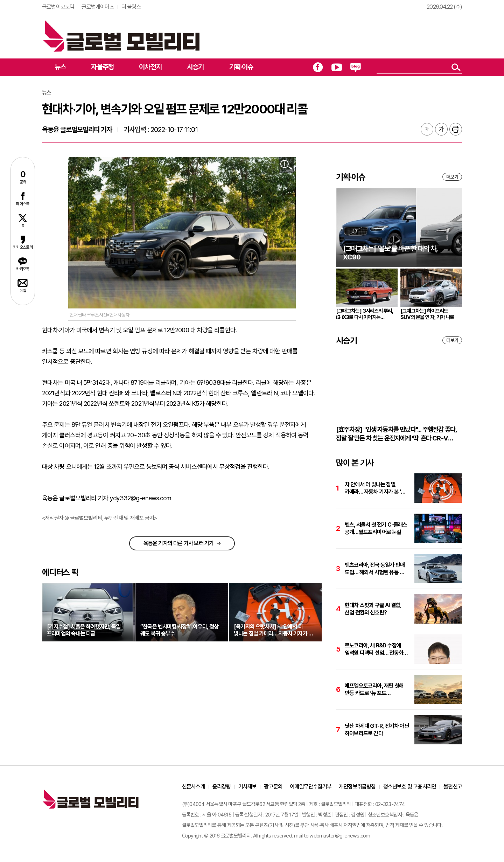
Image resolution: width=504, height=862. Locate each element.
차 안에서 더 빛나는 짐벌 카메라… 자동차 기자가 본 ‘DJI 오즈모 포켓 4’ (377, 488)
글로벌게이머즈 (98, 7)
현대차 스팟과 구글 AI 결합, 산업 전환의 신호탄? (373, 609)
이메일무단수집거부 (311, 787)
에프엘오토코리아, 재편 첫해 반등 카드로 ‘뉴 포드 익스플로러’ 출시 (374, 690)
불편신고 (453, 787)
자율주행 (102, 67)
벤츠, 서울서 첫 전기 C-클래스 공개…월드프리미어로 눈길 (376, 528)
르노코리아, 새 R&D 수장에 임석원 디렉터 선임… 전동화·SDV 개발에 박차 (374, 649)
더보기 (452, 177)
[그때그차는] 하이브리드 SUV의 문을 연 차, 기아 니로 (427, 314)
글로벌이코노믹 (58, 7)
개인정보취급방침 (357, 787)
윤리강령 (222, 787)
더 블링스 (131, 7)
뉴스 (60, 67)
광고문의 (273, 787)
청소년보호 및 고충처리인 (410, 787)
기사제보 (248, 787)
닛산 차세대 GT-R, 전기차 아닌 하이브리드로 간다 (377, 730)
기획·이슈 (241, 67)
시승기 (195, 67)
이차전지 (150, 67)
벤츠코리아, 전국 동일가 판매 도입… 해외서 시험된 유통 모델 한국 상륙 (377, 569)
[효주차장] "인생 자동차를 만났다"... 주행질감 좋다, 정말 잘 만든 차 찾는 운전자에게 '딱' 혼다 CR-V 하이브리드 (396, 434)
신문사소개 (194, 787)
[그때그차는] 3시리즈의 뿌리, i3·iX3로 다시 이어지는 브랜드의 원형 (365, 314)
